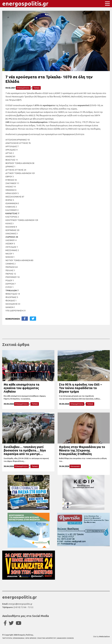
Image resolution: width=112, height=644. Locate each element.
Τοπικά (36, 88)
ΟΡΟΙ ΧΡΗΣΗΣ (31, 638)
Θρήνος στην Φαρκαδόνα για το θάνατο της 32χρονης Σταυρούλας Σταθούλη (82, 450)
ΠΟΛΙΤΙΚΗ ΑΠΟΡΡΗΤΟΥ (47, 638)
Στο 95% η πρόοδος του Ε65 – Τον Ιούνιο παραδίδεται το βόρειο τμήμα (80, 388)
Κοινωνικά (75, 466)
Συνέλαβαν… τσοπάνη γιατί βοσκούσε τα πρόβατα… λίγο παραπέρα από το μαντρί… (25, 450)
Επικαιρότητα (23, 88)
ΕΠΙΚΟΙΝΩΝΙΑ (19, 638)
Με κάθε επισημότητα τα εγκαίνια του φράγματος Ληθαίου (21, 388)
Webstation (104, 636)
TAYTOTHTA (7, 638)
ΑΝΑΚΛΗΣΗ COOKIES (65, 638)
